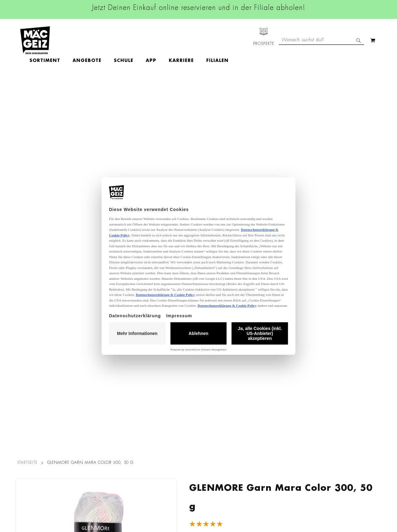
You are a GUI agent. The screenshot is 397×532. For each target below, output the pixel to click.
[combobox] (321, 66)
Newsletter (24, 437)
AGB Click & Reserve (95, 388)
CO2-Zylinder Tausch (34, 446)
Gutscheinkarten (29, 472)
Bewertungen (49, 263)
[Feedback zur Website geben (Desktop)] (277, 488)
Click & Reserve (28, 428)
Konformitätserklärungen (98, 498)
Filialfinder (23, 380)
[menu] (165, 40)
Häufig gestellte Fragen (275, 447)
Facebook (171, 381)
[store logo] (35, 40)
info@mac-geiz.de (268, 426)
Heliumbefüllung (29, 454)
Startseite (27, 91)
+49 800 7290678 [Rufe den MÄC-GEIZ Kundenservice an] (264, 399)
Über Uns (22, 397)
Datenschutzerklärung (346, 443)
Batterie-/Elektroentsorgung (102, 472)
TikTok (167, 423)
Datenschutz (86, 380)
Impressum (84, 397)
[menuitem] (81, 40)
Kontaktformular (266, 437)
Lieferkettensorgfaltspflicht (100, 463)
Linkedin (169, 409)
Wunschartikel (27, 463)
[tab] (49, 262)
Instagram (171, 395)
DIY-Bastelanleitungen (35, 480)
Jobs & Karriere (28, 388)
